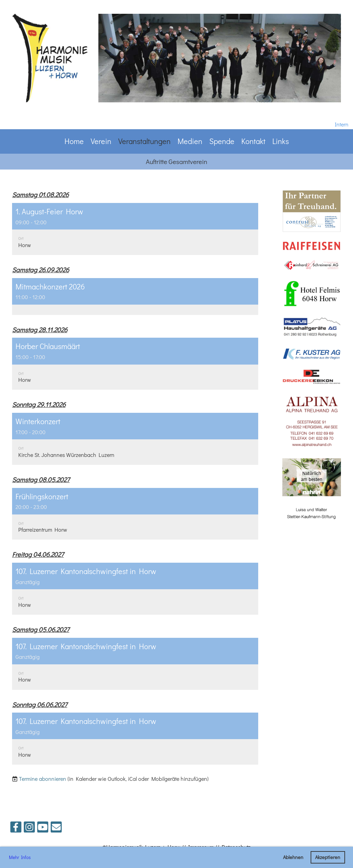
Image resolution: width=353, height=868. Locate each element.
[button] (135, 229)
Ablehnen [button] (293, 857)
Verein (101, 141)
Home (74, 141)
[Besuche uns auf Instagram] (29, 828)
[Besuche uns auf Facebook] (16, 828)
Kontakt (253, 141)
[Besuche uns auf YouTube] (43, 828)
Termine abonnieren (43, 779)
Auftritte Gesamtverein (176, 161)
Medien (190, 141)
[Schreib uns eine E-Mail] (56, 828)
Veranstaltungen (144, 141)
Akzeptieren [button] (328, 857)
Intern (342, 124)
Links (281, 141)
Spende (222, 141)
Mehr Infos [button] (20, 857)
